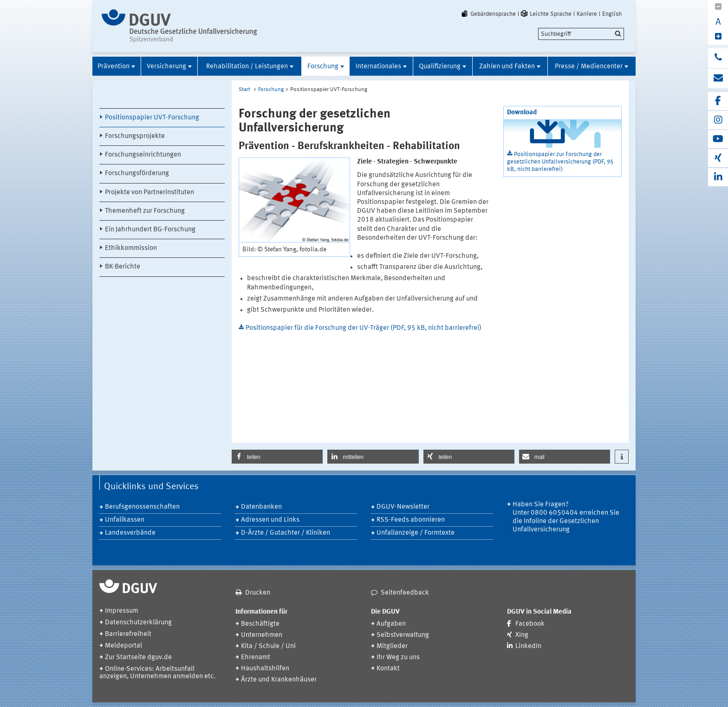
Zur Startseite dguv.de (138, 658)
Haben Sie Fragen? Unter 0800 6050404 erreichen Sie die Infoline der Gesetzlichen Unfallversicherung (566, 517)
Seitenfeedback (405, 593)
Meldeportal (123, 646)
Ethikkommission (131, 248)
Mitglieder (392, 646)
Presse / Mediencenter (589, 67)
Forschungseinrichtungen (143, 155)
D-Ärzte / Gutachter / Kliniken (286, 533)
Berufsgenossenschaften (142, 507)
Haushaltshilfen (265, 669)
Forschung (323, 67)
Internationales (378, 67)
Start (244, 90)
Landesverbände (130, 533)
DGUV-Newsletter (403, 507)
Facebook (530, 624)
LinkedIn (528, 646)
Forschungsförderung (137, 173)
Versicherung (166, 67)
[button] (277, 457)
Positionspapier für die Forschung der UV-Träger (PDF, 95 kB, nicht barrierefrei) (364, 328)
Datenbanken (261, 507)
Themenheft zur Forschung (145, 211)
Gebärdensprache (488, 14)
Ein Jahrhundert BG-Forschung (150, 230)
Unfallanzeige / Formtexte (416, 533)
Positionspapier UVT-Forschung (152, 118)
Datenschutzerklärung (138, 623)
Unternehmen (262, 635)
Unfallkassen (125, 520)
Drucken (258, 593)
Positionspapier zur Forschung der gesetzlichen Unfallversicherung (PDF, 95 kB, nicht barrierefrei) (560, 162)
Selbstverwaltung (403, 635)
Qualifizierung (440, 67)
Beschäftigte (260, 624)
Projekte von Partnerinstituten (149, 193)
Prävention (114, 67)
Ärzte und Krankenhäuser (279, 680)
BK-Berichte (123, 267)
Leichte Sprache (546, 14)
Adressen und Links (270, 520)
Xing (522, 635)
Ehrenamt (256, 658)
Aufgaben (391, 624)
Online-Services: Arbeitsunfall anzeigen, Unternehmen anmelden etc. (157, 673)
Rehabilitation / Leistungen (247, 67)
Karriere (587, 14)
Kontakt (388, 669)
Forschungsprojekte (135, 136)
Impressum (122, 611)
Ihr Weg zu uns (398, 658)
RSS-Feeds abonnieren (411, 520)
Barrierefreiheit (128, 634)
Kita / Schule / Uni (268, 646)
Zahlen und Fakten (507, 67)
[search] (581, 34)
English (612, 14)
